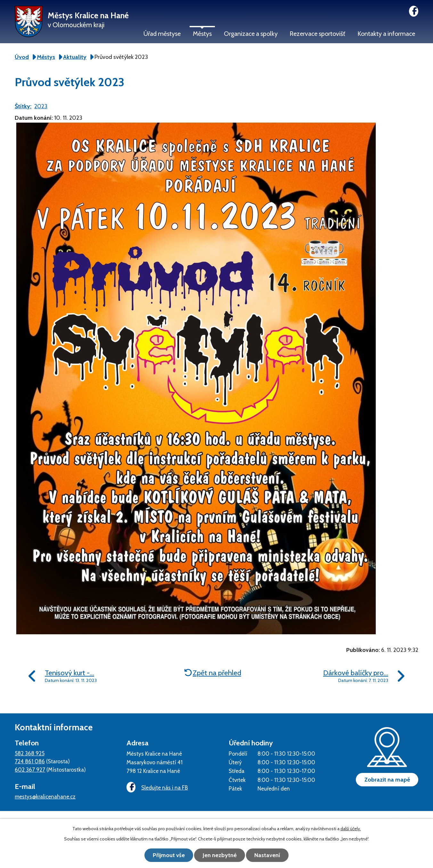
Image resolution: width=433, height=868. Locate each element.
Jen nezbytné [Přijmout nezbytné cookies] (220, 855)
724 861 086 (30, 761)
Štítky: (23, 106)
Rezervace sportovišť (317, 34)
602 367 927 (30, 770)
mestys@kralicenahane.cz (45, 796)
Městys (202, 34)
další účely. (351, 829)
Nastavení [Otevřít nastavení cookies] (268, 855)
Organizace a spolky (251, 34)
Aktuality (75, 57)
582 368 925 (30, 753)
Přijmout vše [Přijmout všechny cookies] (168, 855)
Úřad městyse (162, 34)
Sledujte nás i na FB (157, 787)
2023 (41, 106)
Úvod (22, 57)
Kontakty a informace (386, 34)
